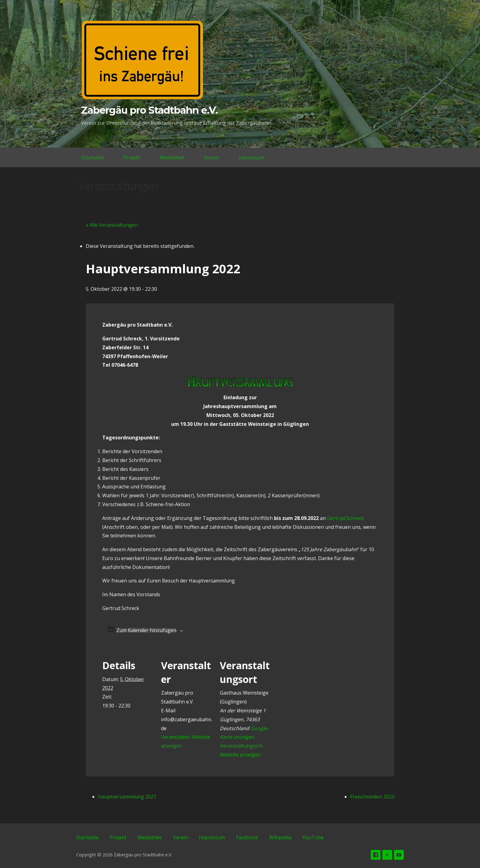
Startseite (93, 157)
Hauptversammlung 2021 (127, 797)
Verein (211, 157)
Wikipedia (280, 837)
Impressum (251, 157)
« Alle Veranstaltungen (112, 225)
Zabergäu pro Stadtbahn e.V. (149, 110)
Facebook (247, 837)
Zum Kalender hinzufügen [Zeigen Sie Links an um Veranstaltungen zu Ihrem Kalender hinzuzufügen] (146, 630)
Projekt (132, 157)
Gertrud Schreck (345, 518)
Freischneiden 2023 (372, 797)
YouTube (313, 837)
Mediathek (172, 157)
